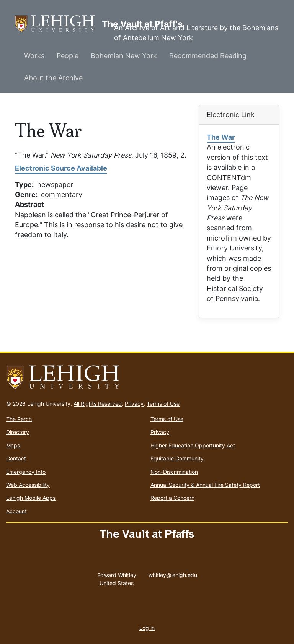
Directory (18, 432)
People (68, 56)
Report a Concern (172, 498)
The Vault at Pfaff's (58, 24)
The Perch (19, 419)
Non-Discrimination (174, 472)
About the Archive (53, 78)
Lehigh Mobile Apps (31, 498)
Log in (147, 628)
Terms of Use (163, 404)
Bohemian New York (124, 56)
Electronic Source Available (61, 168)
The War (221, 137)
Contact (16, 458)
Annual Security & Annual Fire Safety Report (205, 485)
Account (16, 511)
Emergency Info (26, 472)
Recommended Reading (208, 56)
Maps (13, 445)
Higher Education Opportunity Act (193, 445)
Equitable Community (177, 458)
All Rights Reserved (98, 404)
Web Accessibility (28, 485)
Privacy (134, 404)
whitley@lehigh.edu (173, 573)
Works (34, 56)
